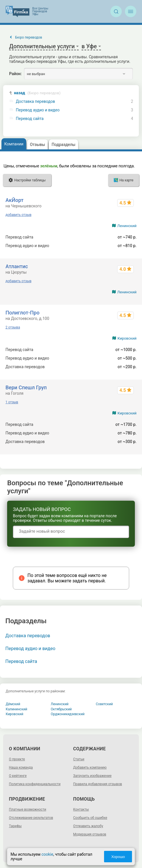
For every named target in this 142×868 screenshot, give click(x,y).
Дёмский (13, 704)
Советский (104, 704)
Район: (15, 74)
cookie (47, 854)
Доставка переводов (35, 102)
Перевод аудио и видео (38, 110)
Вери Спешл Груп (26, 387)
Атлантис (17, 266)
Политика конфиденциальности (35, 784)
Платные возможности (28, 809)
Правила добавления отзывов (98, 784)
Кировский (127, 338)
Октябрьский (61, 709)
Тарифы (15, 826)
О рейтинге (18, 776)
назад (37, 93)
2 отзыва (13, 327)
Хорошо (118, 857)
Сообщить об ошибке (90, 818)
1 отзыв (12, 402)
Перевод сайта (30, 119)
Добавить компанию (90, 767)
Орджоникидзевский (68, 714)
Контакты (81, 809)
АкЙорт (14, 200)
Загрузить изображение (93, 776)
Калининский (17, 709)
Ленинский (127, 226)
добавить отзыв (18, 215)
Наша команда (21, 767)
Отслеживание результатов (31, 818)
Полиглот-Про (22, 313)
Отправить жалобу (88, 826)
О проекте (17, 759)
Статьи (79, 759)
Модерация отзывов (90, 834)
